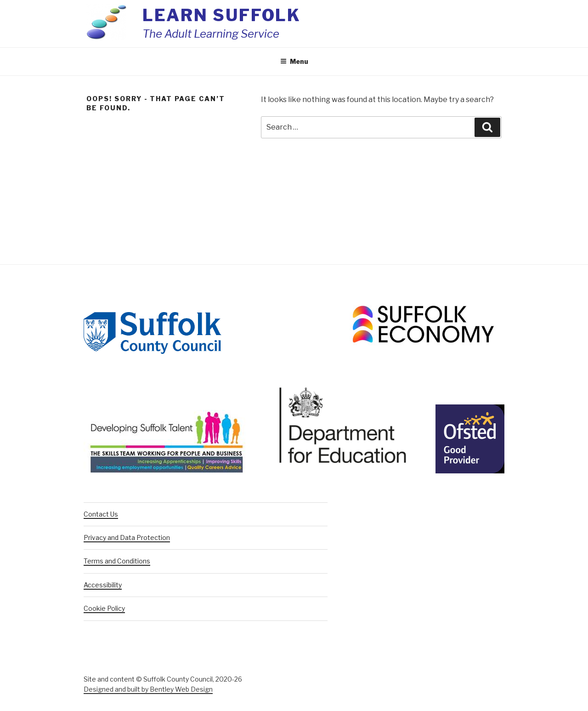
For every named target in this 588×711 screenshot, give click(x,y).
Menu (294, 61)
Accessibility (103, 585)
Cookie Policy (104, 608)
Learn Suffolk (222, 15)
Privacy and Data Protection (127, 538)
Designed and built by (148, 689)
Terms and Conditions (117, 561)
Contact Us (101, 514)
